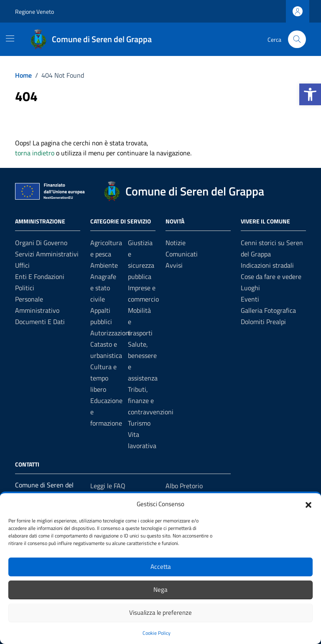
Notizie (176, 243)
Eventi (250, 299)
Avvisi (174, 265)
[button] (310, 94)
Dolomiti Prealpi (263, 322)
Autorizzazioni (111, 333)
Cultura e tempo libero (103, 378)
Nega (160, 589)
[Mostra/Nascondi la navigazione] (10, 38)
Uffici (22, 265)
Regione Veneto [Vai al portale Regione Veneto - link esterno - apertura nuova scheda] (34, 11)
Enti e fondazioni (40, 276)
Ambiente (104, 265)
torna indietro (35, 153)
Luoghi (250, 288)
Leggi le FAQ (108, 486)
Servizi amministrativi (47, 254)
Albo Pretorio (184, 486)
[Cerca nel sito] (297, 39)
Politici (25, 288)
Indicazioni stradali (267, 265)
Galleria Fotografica (268, 310)
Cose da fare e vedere (271, 276)
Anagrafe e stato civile (103, 288)
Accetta (161, 567)
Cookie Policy (157, 633)
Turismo (139, 423)
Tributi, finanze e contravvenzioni (151, 401)
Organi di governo (41, 243)
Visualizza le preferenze (160, 612)
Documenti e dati (40, 322)
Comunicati (182, 254)
